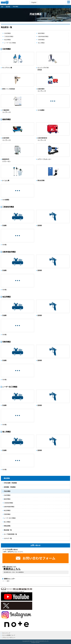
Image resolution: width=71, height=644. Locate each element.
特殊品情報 (7, 526)
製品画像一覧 (7, 530)
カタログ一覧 (7, 538)
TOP (2, 7)
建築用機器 (41, 33)
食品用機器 (7, 40)
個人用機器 (41, 43)
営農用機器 (41, 40)
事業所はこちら (12, 569)
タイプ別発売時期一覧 (10, 534)
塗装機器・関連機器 (9, 487)
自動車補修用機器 (43, 36)
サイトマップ (6, 633)
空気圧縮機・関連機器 (10, 483)
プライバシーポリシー (9, 638)
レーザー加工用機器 (10, 43)
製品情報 (8, 7)
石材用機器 (7, 33)
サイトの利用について (9, 635)
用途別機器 (7, 491)
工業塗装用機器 (9, 36)
